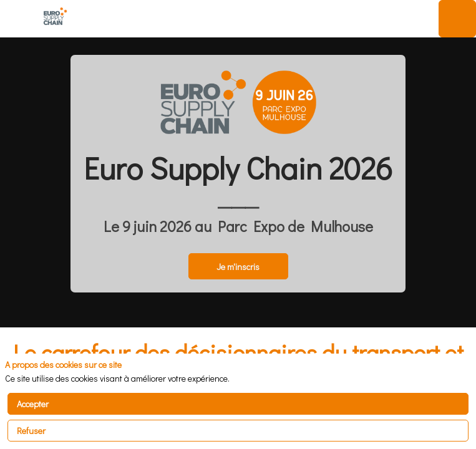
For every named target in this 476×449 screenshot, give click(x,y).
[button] (19, 19)
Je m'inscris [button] (238, 267)
